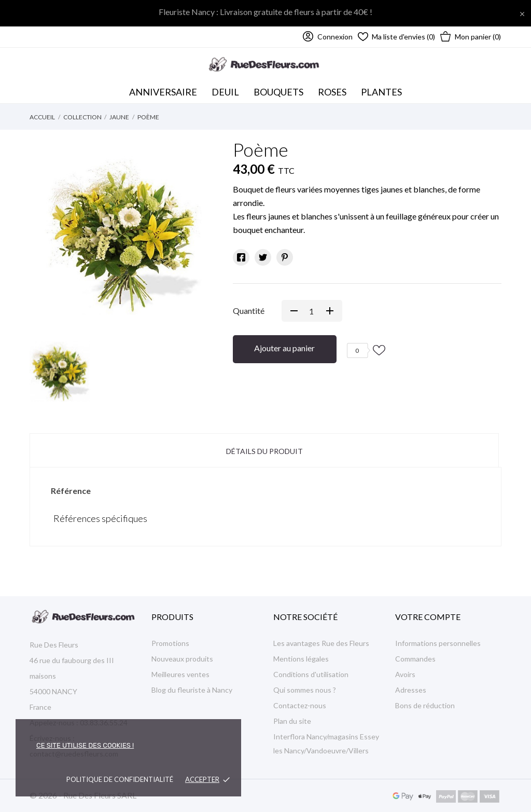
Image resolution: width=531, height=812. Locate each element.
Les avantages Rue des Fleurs (321, 643)
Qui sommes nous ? (305, 690)
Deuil (225, 92)
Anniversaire (163, 92)
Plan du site (292, 721)
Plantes (381, 92)
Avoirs (405, 674)
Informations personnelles (438, 643)
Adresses (411, 690)
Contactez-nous (300, 705)
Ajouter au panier (284, 348)
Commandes (415, 659)
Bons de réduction (425, 705)
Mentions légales (301, 659)
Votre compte (428, 617)
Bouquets (281, 89)
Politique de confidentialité (120, 779)
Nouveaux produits (182, 659)
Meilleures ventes (180, 674)
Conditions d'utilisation (311, 674)
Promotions (170, 643)
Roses (332, 92)
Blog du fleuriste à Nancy (192, 690)
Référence (71, 491)
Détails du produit (264, 451)
